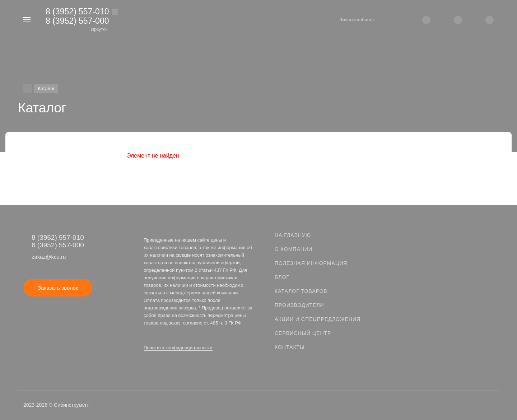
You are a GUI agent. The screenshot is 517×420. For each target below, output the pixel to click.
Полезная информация (311, 263)
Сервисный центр (303, 333)
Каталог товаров (301, 291)
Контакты (290, 347)
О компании (294, 249)
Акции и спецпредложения (318, 319)
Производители (299, 305)
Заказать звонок (58, 288)
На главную (293, 235)
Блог (282, 277)
